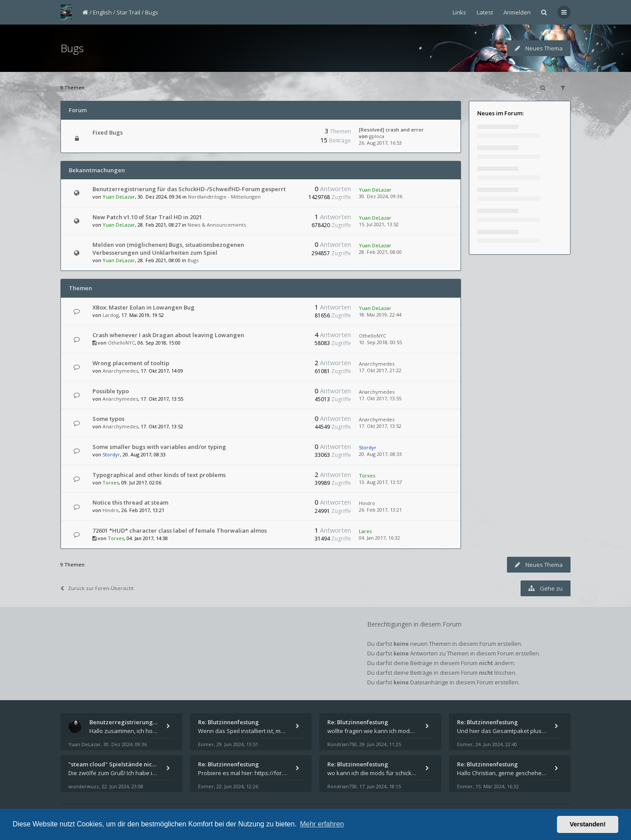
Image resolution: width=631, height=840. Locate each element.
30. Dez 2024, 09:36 (381, 196)
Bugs (152, 12)
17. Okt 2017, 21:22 (380, 370)
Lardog (111, 315)
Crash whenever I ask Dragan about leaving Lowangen (168, 335)
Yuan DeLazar (119, 197)
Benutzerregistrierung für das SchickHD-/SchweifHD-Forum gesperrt (189, 189)
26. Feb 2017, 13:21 (380, 510)
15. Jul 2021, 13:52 (379, 224)
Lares (365, 531)
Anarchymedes (120, 371)
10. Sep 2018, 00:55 (380, 342)
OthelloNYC (121, 343)
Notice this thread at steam (130, 502)
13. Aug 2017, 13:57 (380, 482)
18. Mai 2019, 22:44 (380, 315)
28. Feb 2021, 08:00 (380, 252)
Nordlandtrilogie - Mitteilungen (224, 197)
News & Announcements (217, 225)
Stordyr (111, 454)
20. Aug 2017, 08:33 (380, 454)
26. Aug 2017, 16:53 (380, 143)
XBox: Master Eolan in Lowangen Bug (144, 307)
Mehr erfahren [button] (322, 824)
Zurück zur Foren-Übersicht (97, 588)
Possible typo (111, 391)
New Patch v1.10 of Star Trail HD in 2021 (147, 217)
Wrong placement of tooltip (131, 363)
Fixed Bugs (108, 132)
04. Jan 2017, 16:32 (379, 538)
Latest (485, 12)
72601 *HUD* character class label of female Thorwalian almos (180, 530)
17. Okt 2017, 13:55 (380, 398)
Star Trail (128, 12)
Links (459, 12)
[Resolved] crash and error (391, 130)
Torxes (111, 482)
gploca (377, 136)
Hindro (111, 510)
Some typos (108, 419)
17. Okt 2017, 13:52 (380, 426)
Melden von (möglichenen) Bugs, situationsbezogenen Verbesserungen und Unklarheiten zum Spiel (168, 249)
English (102, 12)
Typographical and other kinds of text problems (159, 475)
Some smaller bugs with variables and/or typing (159, 447)
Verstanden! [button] (588, 824)
